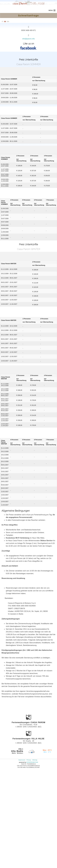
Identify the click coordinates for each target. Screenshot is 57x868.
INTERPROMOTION (32, 762)
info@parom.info (29, 39)
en (8, 22)
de (5, 22)
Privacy (29, 760)
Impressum (22, 760)
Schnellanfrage (28, 16)
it (2, 22)
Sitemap (35, 760)
